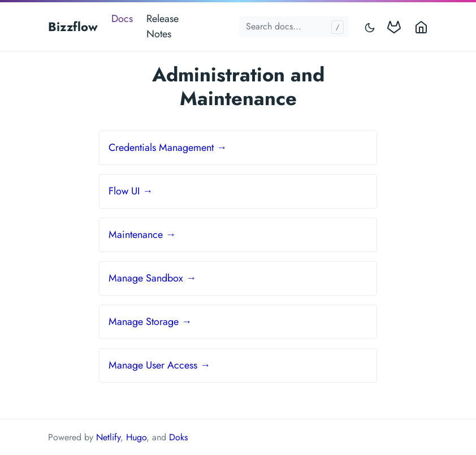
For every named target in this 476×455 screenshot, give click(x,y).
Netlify (108, 437)
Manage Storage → (150, 322)
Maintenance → (142, 235)
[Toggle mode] (370, 27)
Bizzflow (73, 27)
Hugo (136, 437)
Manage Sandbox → (152, 278)
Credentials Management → (168, 148)
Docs (122, 19)
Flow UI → (131, 191)
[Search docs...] (294, 27)
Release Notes (163, 26)
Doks (178, 437)
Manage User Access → (159, 365)
